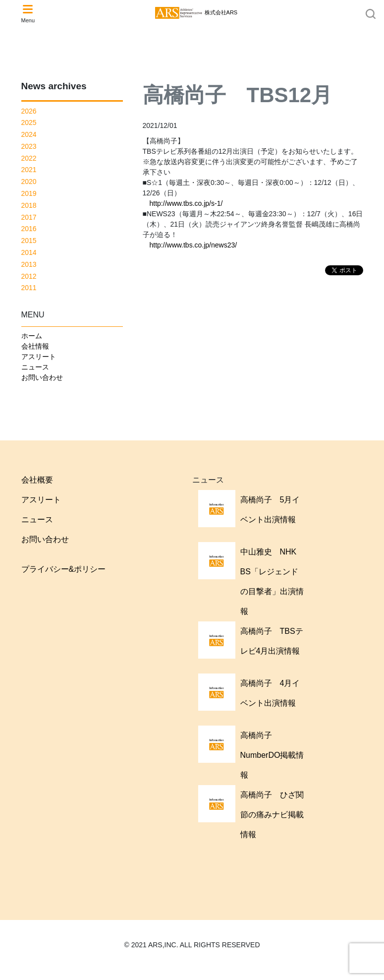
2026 (29, 111)
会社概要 (37, 480)
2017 (29, 217)
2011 (29, 288)
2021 (29, 170)
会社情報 (35, 346)
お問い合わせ (42, 377)
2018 (29, 205)
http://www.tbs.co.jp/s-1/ (186, 203)
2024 (29, 134)
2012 (29, 276)
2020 (29, 182)
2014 (29, 252)
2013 (29, 264)
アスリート (39, 357)
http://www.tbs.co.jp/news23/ (193, 245)
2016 (29, 229)
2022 (29, 158)
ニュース (35, 367)
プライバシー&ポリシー (64, 569)
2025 (29, 122)
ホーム (32, 336)
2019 (29, 193)
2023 (29, 146)
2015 (29, 241)
